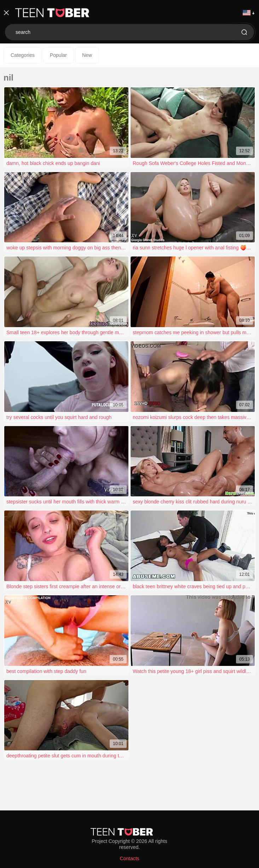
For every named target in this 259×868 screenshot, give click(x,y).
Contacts (129, 858)
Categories (23, 55)
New (87, 55)
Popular (58, 55)
